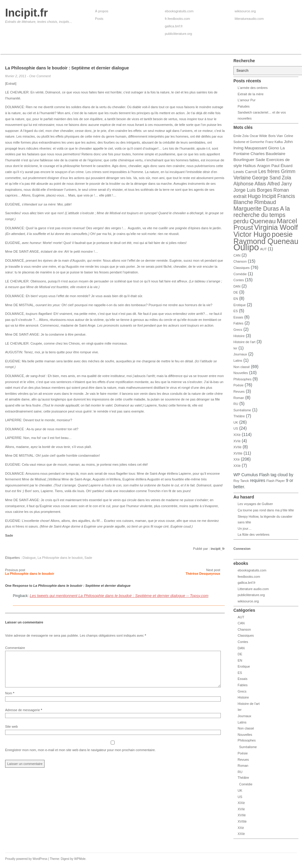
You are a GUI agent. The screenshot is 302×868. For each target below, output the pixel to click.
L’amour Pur (247, 100)
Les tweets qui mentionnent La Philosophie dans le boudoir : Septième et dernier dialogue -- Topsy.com (119, 596)
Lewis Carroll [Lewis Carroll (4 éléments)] (245, 172)
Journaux (240, 354)
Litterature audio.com (253, 589)
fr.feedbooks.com (177, 19)
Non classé (242, 367)
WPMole (80, 859)
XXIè (237, 466)
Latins (238, 361)
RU (236, 404)
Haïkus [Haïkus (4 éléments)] (249, 166)
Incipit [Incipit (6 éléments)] (269, 196)
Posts (99, 19)
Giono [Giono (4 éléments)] (273, 148)
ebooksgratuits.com (179, 11)
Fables (238, 323)
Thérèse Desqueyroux (203, 574)
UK (236, 422)
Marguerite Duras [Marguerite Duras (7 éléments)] (256, 209)
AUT (263, 249)
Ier (235, 348)
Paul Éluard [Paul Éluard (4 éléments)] (282, 166)
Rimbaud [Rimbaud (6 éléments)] (265, 202)
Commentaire (15, 648)
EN (236, 299)
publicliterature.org (179, 34)
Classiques (242, 268)
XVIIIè (238, 453)
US (236, 428)
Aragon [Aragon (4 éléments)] (263, 166)
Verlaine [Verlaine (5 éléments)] (242, 178)
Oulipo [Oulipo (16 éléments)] (246, 247)
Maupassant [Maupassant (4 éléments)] (256, 148)
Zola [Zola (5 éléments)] (287, 178)
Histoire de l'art (244, 342)
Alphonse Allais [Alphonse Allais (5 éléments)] (250, 184)
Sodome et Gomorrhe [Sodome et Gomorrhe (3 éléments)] (249, 142)
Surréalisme (242, 410)
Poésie (239, 385)
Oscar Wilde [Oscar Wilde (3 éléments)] (258, 136)
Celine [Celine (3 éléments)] (288, 136)
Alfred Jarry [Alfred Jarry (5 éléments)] (279, 184)
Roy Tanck (241, 481)
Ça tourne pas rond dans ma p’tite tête (266, 510)
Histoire (239, 336)
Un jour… (245, 528)
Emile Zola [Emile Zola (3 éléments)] (241, 136)
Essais (238, 317)
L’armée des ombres (253, 88)
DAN (237, 286)
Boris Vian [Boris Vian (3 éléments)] (276, 136)
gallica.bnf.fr (174, 26)
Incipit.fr (26, 13)
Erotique (240, 305)
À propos (102, 11)
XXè (237, 459)
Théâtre (239, 416)
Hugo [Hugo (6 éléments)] (254, 196)
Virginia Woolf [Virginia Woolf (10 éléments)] (276, 227)
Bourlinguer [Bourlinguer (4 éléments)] (244, 160)
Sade (88, 558)
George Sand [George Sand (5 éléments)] (266, 178)
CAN (237, 255)
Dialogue (29, 558)
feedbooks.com (249, 577)
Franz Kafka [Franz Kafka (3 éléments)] (274, 142)
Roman (239, 398)
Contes (239, 280)
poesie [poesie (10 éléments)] (282, 234)
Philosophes (242, 379)
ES (236, 311)
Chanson (240, 261)
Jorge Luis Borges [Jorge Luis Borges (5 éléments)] (253, 190)
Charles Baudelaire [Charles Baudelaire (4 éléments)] (268, 154)
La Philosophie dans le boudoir (60, 558)
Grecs (238, 330)
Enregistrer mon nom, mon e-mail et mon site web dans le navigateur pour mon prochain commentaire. (80, 757)
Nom (10, 700)
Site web (11, 734)
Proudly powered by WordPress (26, 859)
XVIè (237, 441)
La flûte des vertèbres (254, 535)
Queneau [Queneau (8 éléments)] (263, 221)
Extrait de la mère (251, 94)
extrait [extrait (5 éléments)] (240, 196)
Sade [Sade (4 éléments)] (260, 160)
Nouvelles (241, 373)
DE (236, 292)
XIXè (237, 435)
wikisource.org (245, 11)
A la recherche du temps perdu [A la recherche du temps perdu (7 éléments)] (262, 215)
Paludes (244, 106)
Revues (239, 391)
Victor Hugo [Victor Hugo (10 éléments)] (252, 234)
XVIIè (237, 447)
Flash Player (276, 481)
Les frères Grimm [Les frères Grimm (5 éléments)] (277, 171)
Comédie (240, 274)
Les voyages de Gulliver (255, 504)
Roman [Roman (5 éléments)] (281, 190)
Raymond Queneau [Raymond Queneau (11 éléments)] (266, 241)
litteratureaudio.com (249, 19)
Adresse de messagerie (24, 717)
